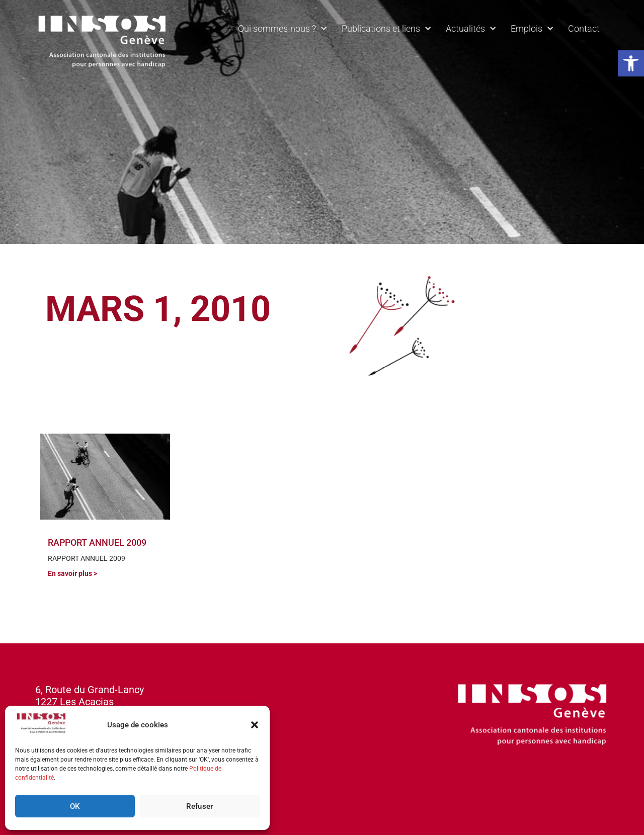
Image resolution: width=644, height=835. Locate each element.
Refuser (199, 806)
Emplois (532, 26)
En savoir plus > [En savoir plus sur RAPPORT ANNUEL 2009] (72, 573)
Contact (584, 25)
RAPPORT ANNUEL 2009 (97, 542)
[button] (631, 63)
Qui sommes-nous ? (282, 26)
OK (75, 806)
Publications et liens (386, 26)
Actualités (471, 26)
